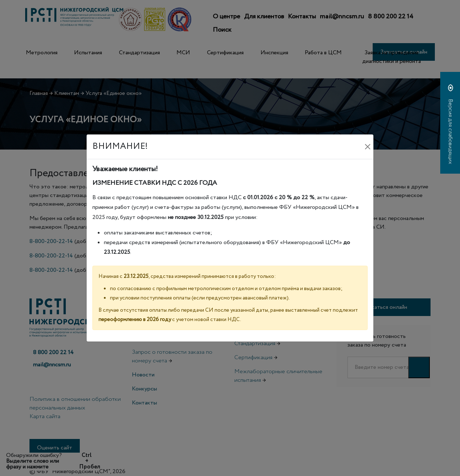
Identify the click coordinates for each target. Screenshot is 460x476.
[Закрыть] (368, 147)
